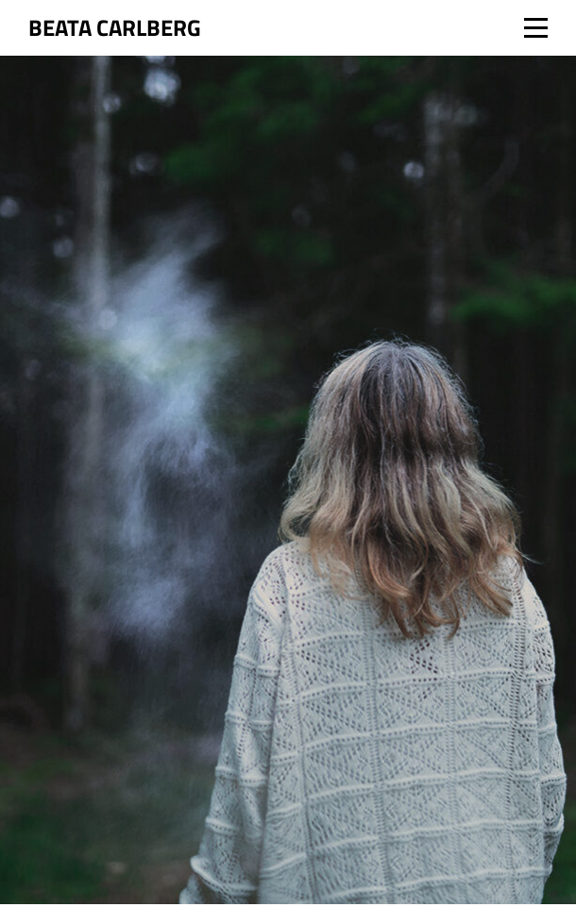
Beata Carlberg (115, 27)
